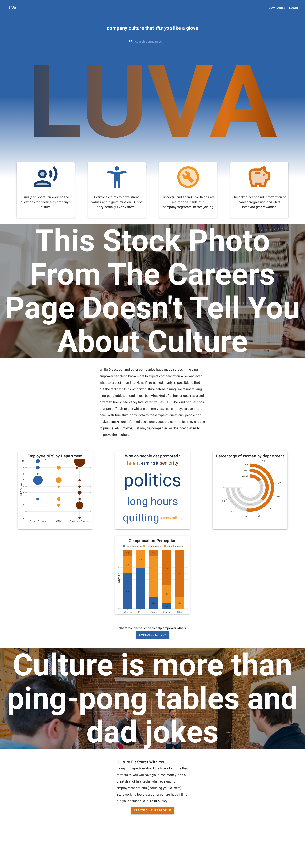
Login (294, 8)
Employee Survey (153, 635)
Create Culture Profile (152, 810)
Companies (277, 8)
